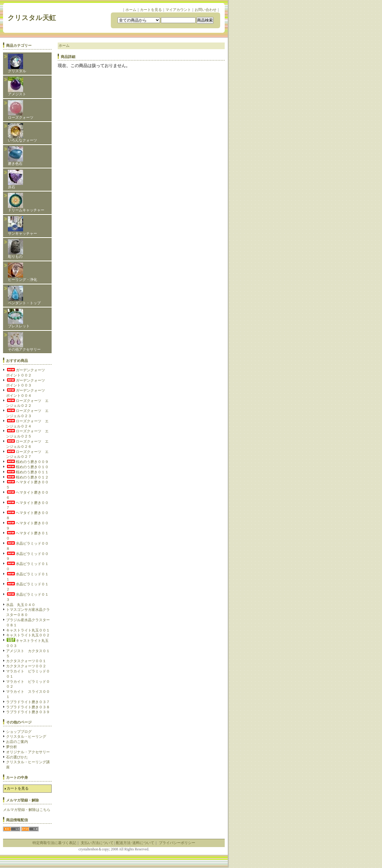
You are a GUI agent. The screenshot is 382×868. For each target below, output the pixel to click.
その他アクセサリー (24, 342)
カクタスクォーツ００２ (26, 666)
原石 (15, 179)
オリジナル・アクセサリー (28, 752)
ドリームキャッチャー (26, 203)
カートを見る (151, 10)
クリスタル (17, 63)
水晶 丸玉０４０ (21, 605)
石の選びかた (17, 757)
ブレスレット (19, 318)
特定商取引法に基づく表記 (54, 843)
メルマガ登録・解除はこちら (27, 810)
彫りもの (15, 249)
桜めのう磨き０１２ (27, 477)
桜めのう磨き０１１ (27, 472)
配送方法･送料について (135, 843)
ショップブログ (19, 732)
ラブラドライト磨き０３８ (28, 707)
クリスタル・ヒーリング (26, 737)
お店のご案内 (17, 742)
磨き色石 (15, 156)
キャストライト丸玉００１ (28, 630)
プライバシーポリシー (177, 843)
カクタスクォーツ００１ (26, 661)
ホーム (131, 10)
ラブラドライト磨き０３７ (28, 702)
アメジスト (17, 87)
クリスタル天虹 (35, 18)
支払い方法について (97, 843)
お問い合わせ (206, 10)
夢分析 (12, 747)
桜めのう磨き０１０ (27, 467)
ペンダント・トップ (24, 295)
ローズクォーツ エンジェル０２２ (27, 403)
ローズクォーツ (21, 110)
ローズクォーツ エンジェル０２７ (27, 454)
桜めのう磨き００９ (27, 462)
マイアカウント (178, 10)
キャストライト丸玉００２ (28, 635)
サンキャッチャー (22, 226)
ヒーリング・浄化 (22, 272)
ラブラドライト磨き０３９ (28, 712)
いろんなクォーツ (22, 133)
